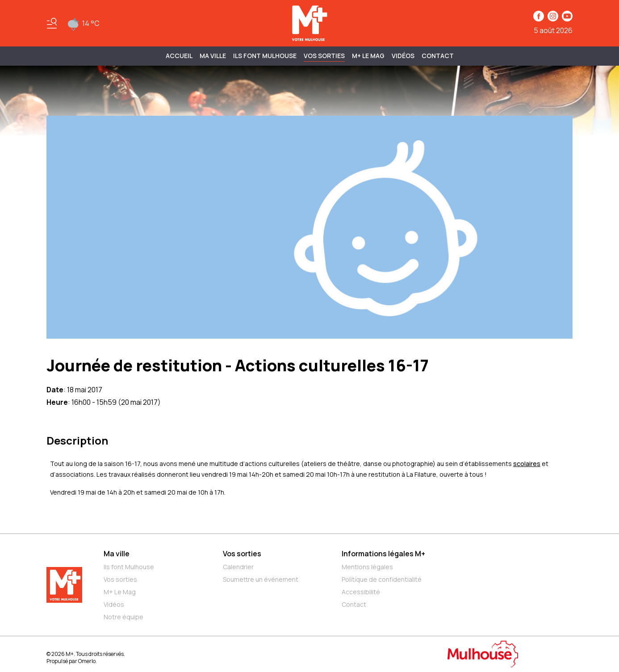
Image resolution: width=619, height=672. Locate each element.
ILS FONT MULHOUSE (265, 56)
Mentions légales (367, 567)
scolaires (527, 464)
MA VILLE (213, 56)
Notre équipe (123, 617)
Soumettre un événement (261, 579)
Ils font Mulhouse (129, 567)
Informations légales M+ (383, 554)
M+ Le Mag (368, 56)
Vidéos (403, 56)
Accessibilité (361, 592)
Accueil (179, 56)
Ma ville (117, 554)
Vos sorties (324, 56)
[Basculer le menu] (52, 23)
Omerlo (87, 661)
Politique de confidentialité (382, 579)
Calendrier (238, 567)
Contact (438, 56)
